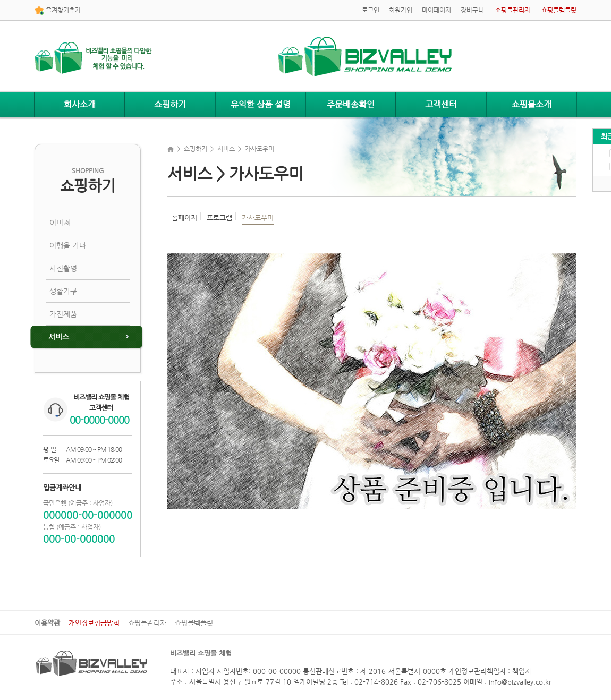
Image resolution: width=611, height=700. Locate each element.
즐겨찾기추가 (58, 11)
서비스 (59, 337)
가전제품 (63, 314)
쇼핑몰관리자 (147, 623)
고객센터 (441, 104)
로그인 (371, 10)
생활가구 (63, 291)
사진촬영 (63, 268)
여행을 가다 (68, 245)
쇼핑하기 (170, 104)
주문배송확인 (351, 104)
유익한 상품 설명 (261, 104)
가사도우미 (258, 217)
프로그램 (219, 217)
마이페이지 (436, 10)
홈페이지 (184, 217)
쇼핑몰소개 (532, 104)
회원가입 (401, 10)
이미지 (60, 223)
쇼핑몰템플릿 (194, 623)
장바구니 (472, 10)
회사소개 (80, 104)
